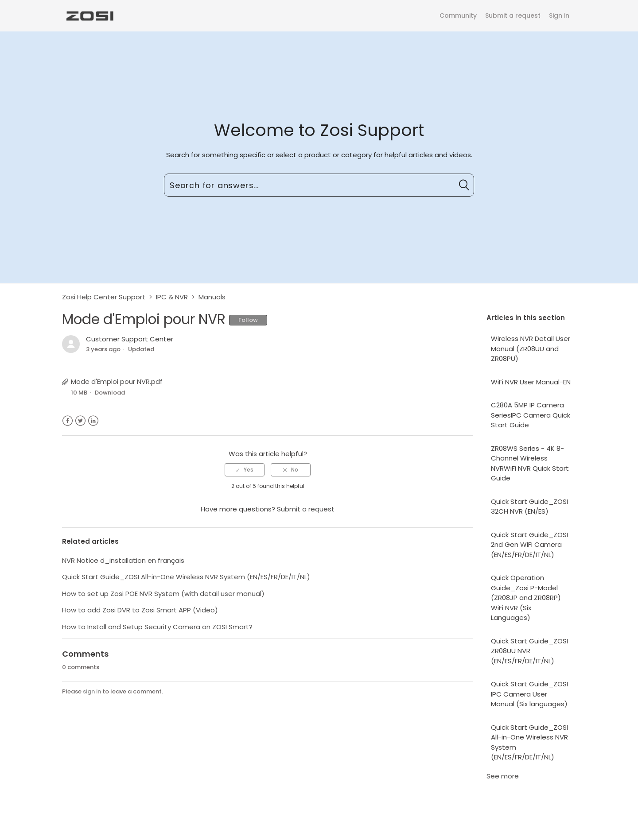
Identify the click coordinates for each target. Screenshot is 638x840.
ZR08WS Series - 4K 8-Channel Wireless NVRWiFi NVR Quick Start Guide (530, 463)
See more (503, 776)
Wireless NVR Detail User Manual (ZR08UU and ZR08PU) (531, 348)
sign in (92, 691)
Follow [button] (248, 320)
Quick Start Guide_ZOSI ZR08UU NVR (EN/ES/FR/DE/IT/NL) (529, 651)
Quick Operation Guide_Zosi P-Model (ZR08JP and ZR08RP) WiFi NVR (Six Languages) (526, 598)
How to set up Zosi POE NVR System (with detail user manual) (163, 594)
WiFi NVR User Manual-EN (531, 382)
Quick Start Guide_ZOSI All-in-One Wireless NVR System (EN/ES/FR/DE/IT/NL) (529, 742)
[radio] (245, 470)
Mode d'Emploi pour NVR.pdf (117, 381)
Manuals (212, 297)
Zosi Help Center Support (104, 297)
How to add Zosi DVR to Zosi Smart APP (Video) (140, 610)
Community (458, 15)
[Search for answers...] (319, 185)
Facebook (68, 421)
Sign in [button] (559, 15)
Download (110, 393)
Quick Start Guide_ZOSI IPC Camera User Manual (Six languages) (529, 694)
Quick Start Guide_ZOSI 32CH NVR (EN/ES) (529, 507)
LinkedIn (93, 421)
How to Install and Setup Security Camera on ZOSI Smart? (157, 627)
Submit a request (513, 15)
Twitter (80, 421)
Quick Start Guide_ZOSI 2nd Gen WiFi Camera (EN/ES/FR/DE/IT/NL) (529, 545)
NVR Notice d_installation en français (123, 560)
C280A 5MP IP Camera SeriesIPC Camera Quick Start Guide (531, 415)
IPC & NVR (172, 297)
